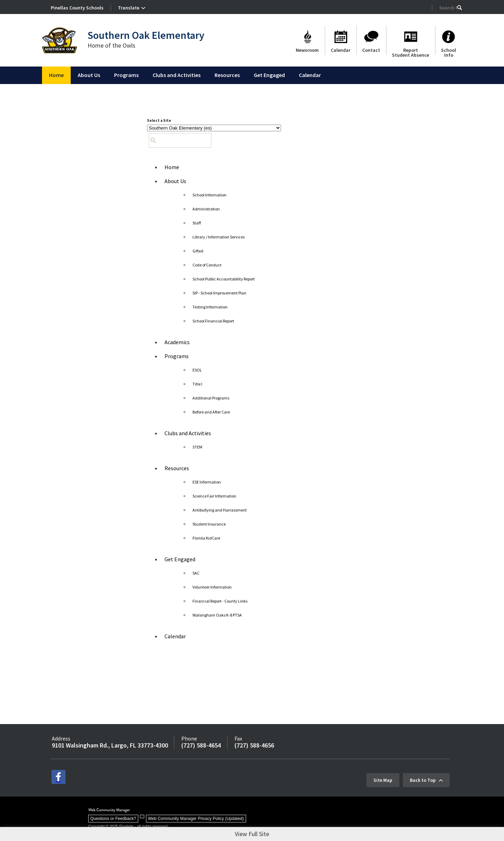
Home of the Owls (111, 45)
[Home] (56, 75)
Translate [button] (129, 8)
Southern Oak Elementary (146, 35)
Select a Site (159, 121)
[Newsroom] (307, 40)
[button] (460, 8)
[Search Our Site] (448, 8)
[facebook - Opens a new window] (58, 777)
